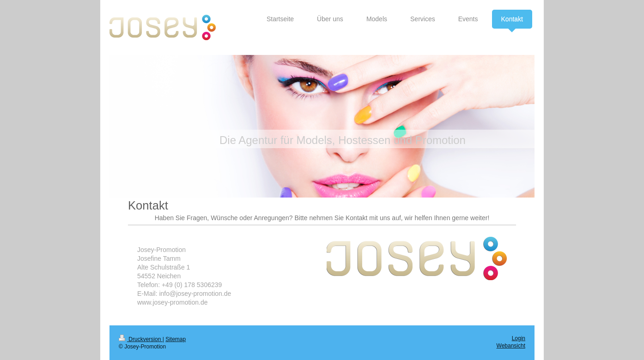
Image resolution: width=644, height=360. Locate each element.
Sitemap (176, 339)
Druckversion (141, 339)
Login (519, 338)
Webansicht (511, 346)
